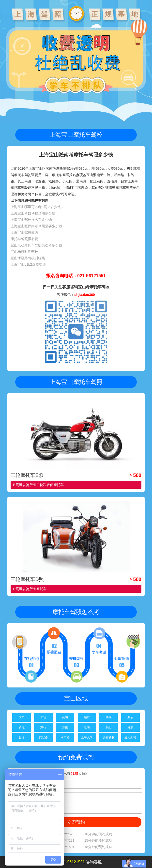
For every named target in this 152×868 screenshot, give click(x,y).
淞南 (87, 727)
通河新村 (130, 737)
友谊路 (43, 737)
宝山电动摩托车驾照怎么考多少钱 (36, 245)
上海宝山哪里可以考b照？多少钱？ (37, 207)
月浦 (130, 727)
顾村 (87, 717)
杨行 (109, 727)
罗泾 (22, 727)
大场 (43, 717)
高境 (65, 717)
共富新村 (109, 737)
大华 (22, 717)
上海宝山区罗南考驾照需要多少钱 (36, 226)
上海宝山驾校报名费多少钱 (31, 220)
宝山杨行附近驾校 (24, 252)
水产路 (65, 737)
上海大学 (87, 737)
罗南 (65, 727)
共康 (109, 717)
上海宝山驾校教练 (24, 232)
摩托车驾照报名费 (24, 239)
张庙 (22, 737)
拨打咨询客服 (76, 862)
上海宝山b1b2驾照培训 (28, 264)
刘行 (43, 727)
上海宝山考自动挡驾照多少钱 (33, 213)
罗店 (130, 717)
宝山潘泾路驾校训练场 (28, 258)
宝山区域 (76, 698)
